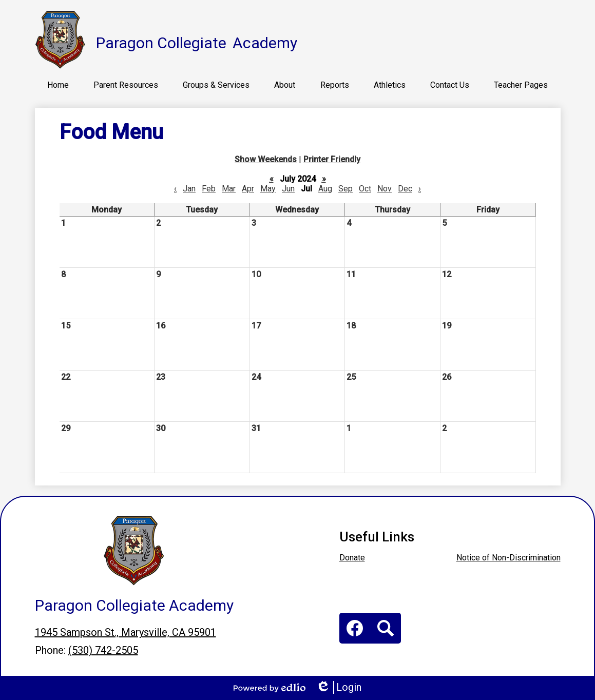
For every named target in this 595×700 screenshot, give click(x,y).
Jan (189, 189)
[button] (126, 85)
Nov (385, 189)
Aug (325, 189)
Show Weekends (266, 159)
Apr (248, 189)
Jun (288, 189)
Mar (229, 189)
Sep (346, 189)
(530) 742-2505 (103, 650)
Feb (209, 189)
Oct (365, 189)
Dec (405, 189)
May (268, 189)
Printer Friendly (332, 159)
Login (339, 687)
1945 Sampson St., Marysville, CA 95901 (126, 632)
